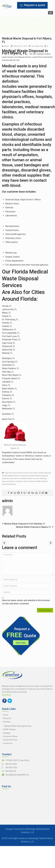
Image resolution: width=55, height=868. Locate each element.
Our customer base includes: (19, 192)
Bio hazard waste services (19, 473)
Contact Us (8, 743)
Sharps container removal (20, 481)
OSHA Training (9, 729)
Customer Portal (10, 740)
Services (7, 722)
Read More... (7, 695)
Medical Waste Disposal (39, 476)
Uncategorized (37, 46)
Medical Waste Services (30, 478)
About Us (7, 718)
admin (7, 46)
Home (6, 715)
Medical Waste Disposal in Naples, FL (33, 527)
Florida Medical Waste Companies (15, 476)
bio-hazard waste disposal (40, 473)
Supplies (7, 733)
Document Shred (10, 736)
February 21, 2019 (20, 46)
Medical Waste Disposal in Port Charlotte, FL (25, 524)
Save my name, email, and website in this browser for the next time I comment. (26, 602)
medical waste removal (11, 478)
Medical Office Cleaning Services (18, 726)
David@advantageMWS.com (17, 775)
